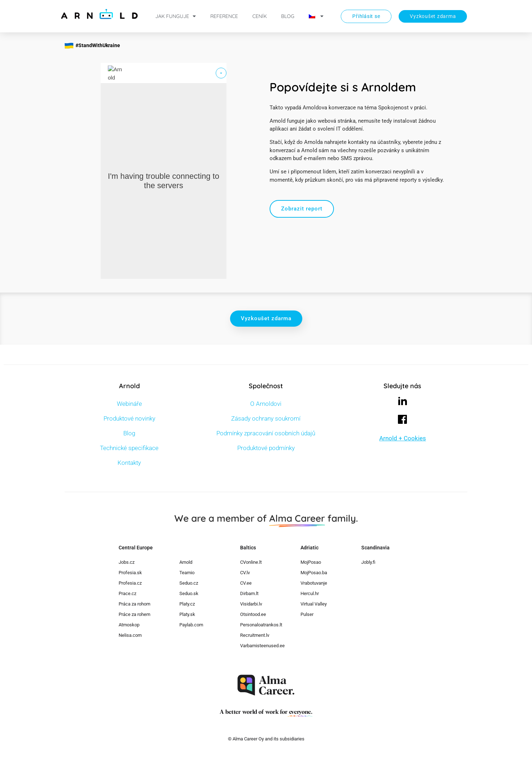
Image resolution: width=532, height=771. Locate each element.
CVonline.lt (251, 562)
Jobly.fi (368, 562)
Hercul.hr (310, 593)
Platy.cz (187, 604)
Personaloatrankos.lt (261, 625)
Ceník (260, 16)
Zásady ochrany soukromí (266, 418)
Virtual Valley (314, 604)
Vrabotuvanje (314, 583)
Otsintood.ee (253, 614)
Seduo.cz (189, 583)
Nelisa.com (130, 635)
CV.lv (245, 573)
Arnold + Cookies (403, 438)
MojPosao (311, 562)
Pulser (307, 614)
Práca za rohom (134, 604)
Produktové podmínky (266, 448)
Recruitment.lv (255, 635)
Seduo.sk (189, 593)
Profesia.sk (130, 573)
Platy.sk (187, 614)
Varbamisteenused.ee (262, 646)
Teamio (187, 573)
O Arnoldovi (266, 404)
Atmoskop (129, 625)
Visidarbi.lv (251, 604)
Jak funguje (176, 16)
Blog (288, 16)
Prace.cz (127, 593)
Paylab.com (191, 625)
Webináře (129, 404)
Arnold (186, 562)
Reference (224, 16)
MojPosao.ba (314, 573)
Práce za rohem (134, 614)
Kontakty (129, 463)
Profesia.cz (130, 583)
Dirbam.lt (249, 593)
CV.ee (246, 583)
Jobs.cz (127, 562)
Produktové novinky (129, 418)
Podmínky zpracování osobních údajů (266, 433)
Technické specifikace (129, 448)
